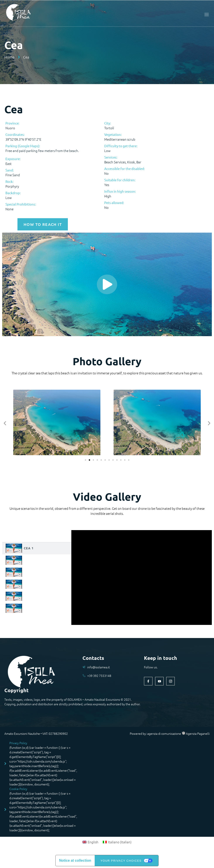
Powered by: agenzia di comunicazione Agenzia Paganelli (170, 733)
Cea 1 (29, 548)
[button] (5, 423)
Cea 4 (29, 584)
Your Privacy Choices (121, 861)
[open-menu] (206, 15)
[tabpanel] (142, 578)
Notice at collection (75, 860)
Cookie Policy (18, 789)
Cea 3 (29, 572)
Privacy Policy (18, 743)
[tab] (37, 548)
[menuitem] (90, 842)
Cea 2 (29, 560)
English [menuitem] (93, 842)
